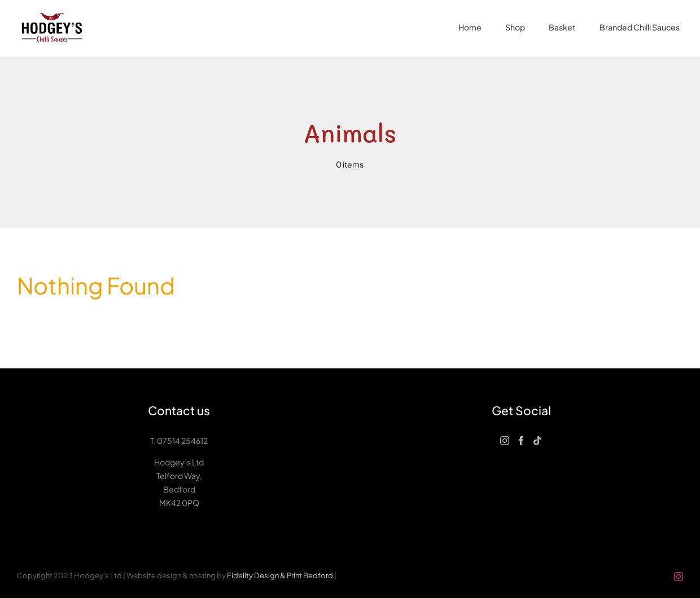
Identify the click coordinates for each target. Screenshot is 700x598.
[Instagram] (505, 441)
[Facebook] (521, 441)
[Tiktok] (537, 441)
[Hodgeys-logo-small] (52, 10)
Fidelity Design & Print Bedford (280, 575)
